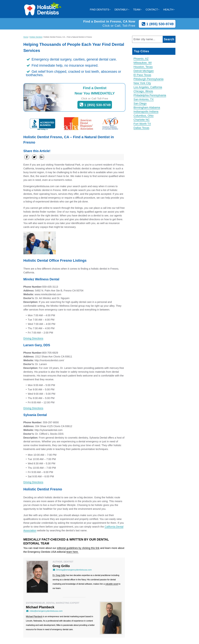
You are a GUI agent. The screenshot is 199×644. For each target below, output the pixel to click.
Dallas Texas (141, 128)
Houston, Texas (143, 67)
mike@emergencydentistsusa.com (44, 611)
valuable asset (112, 584)
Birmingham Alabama (147, 108)
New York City (142, 83)
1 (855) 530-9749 (157, 24)
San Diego (140, 103)
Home (26, 37)
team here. (72, 552)
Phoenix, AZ (141, 59)
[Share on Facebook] (27, 157)
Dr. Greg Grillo (59, 575)
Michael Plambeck (34, 616)
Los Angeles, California (148, 87)
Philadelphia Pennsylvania (150, 95)
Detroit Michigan (144, 71)
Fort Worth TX (142, 124)
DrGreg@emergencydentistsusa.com (72, 570)
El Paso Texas (142, 75)
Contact (152, 9)
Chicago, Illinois (143, 91)
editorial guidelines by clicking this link (78, 548)
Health (168, 9)
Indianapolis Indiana (146, 112)
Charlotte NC (142, 120)
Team (137, 9)
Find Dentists (99, 9)
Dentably (121, 9)
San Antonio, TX (144, 99)
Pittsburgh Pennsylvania (148, 79)
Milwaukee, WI (143, 63)
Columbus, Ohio (144, 116)
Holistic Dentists (36, 37)
